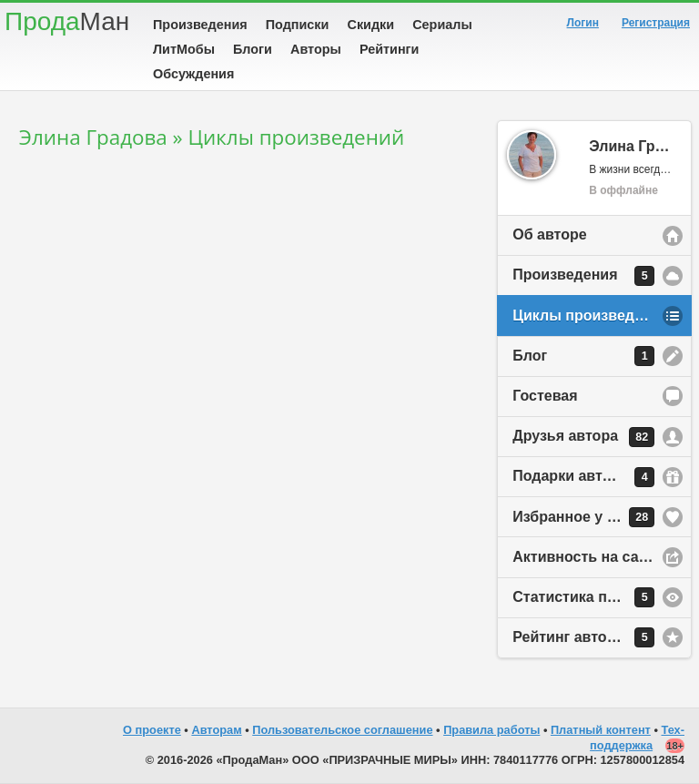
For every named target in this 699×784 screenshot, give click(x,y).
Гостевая (545, 396)
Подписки (298, 25)
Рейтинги (390, 49)
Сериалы (442, 25)
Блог (583, 356)
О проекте (152, 730)
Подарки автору (583, 477)
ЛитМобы (184, 49)
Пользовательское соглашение (342, 730)
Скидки (371, 25)
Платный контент (601, 730)
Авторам (216, 730)
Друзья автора (583, 437)
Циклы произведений (591, 316)
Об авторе (549, 234)
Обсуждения (193, 74)
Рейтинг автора (583, 637)
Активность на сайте (588, 557)
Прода (67, 21)
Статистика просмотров (599, 597)
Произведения (200, 25)
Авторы (316, 49)
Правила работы (491, 730)
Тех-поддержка (637, 738)
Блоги (253, 49)
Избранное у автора (584, 517)
